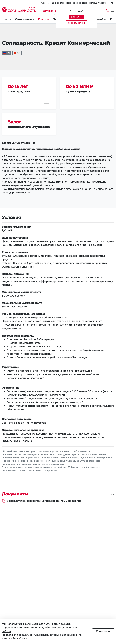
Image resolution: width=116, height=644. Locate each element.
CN (17, 53)
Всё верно (76, 17)
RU (6, 53)
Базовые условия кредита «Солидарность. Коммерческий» (44, 501)
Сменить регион (76, 23)
